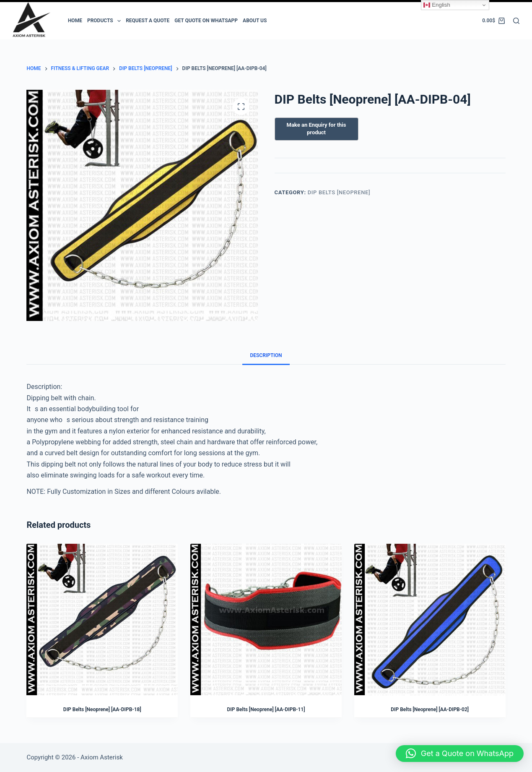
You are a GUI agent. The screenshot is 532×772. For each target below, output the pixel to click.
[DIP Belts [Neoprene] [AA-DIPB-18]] (102, 619)
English (437, 5)
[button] (460, 754)
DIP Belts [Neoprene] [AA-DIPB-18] (102, 709)
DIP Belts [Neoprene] (339, 192)
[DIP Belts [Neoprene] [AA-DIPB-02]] (430, 619)
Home (75, 21)
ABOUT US (255, 21)
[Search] (516, 21)
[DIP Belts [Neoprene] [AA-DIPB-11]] (266, 619)
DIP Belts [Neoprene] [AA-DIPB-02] (430, 709)
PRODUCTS (105, 21)
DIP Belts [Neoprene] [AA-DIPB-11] (266, 709)
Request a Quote (148, 21)
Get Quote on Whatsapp (206, 21)
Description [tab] (266, 355)
